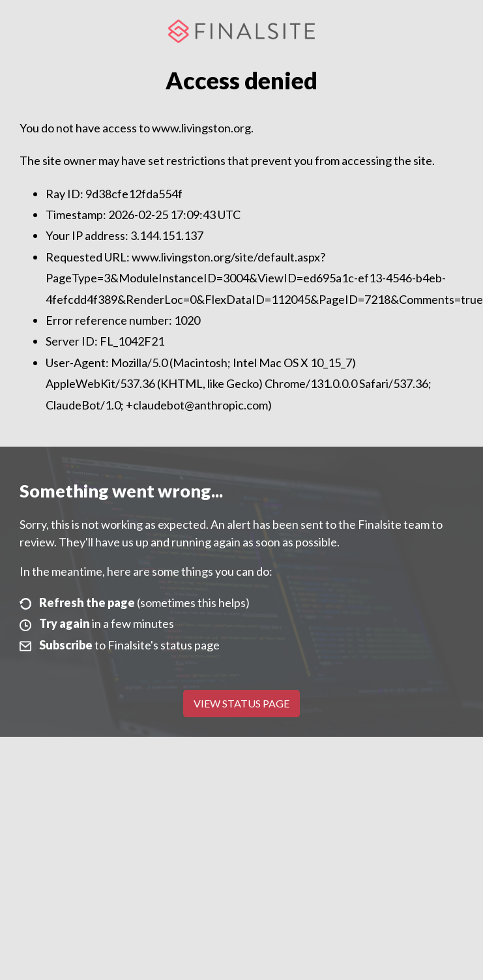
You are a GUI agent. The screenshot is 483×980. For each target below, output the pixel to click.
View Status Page (242, 703)
